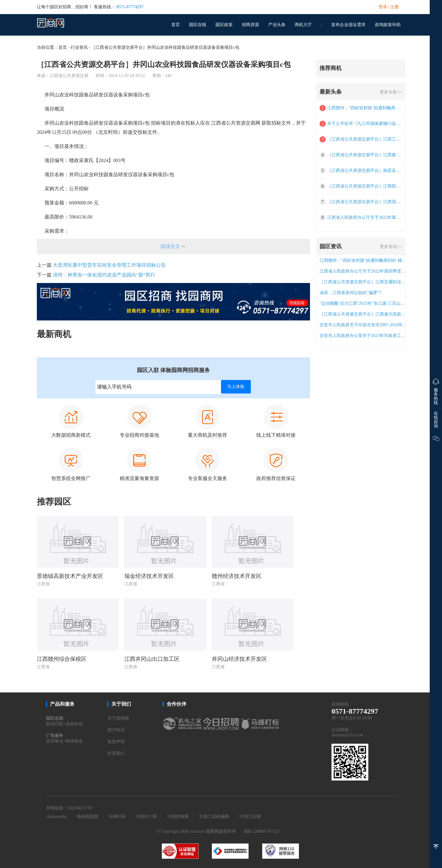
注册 (394, 7)
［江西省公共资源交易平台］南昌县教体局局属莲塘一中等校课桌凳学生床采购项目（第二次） (365, 170)
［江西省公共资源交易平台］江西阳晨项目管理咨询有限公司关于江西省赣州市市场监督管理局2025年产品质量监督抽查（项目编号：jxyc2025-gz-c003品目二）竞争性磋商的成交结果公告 (365, 186)
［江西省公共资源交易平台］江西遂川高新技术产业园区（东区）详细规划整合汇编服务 (364, 314)
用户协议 (116, 730)
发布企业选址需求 (348, 25)
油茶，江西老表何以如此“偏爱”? (350, 293)
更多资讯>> (391, 247)
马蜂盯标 (117, 817)
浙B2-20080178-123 (261, 831)
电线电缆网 (87, 817)
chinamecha (56, 817)
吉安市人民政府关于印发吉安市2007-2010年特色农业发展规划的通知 (364, 325)
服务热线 (436, 390)
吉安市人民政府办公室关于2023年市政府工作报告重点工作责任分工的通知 (364, 336)
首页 (176, 25)
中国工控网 (250, 817)
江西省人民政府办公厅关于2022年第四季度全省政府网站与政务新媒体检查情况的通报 (365, 217)
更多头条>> (391, 92)
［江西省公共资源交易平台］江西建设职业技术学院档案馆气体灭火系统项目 (365, 155)
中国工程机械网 (214, 817)
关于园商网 (118, 718)
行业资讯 (79, 47)
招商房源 (250, 25)
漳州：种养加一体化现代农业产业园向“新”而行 (104, 275)
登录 (383, 7)
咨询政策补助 (388, 25)
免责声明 (116, 742)
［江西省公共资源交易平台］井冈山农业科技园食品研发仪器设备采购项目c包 (165, 47)
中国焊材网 (178, 817)
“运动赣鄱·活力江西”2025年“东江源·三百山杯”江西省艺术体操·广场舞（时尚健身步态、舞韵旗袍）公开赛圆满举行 (364, 303)
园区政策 (224, 25)
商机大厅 (303, 25)
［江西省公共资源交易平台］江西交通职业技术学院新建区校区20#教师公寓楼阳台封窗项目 (364, 282)
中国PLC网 (146, 817)
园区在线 (198, 25)
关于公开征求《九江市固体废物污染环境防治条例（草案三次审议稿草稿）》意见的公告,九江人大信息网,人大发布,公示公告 (365, 124)
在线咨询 (436, 420)
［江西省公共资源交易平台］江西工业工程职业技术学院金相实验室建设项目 (365, 139)
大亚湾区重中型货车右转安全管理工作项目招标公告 (109, 265)
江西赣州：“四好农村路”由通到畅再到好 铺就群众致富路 (365, 108)
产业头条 (277, 25)
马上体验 (236, 387)
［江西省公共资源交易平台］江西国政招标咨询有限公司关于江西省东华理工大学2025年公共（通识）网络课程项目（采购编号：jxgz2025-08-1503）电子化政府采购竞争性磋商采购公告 (365, 202)
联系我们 (116, 753)
